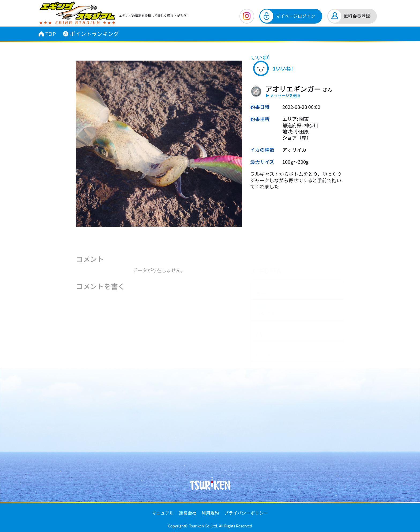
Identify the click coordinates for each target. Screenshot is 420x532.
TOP (47, 34)
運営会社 (188, 513)
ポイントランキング (91, 34)
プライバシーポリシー (246, 513)
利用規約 (211, 513)
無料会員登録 (357, 16)
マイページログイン (296, 16)
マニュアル (163, 513)
